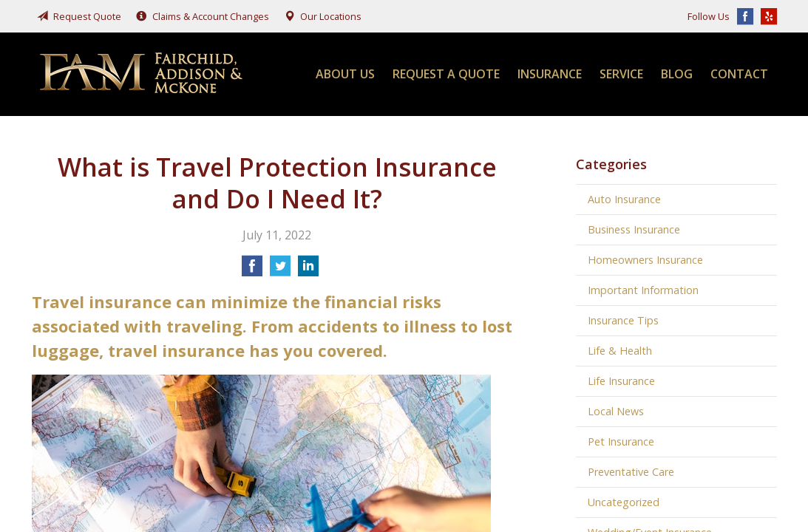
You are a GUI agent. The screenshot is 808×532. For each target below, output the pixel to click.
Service (621, 74)
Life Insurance (621, 381)
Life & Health (620, 351)
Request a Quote (446, 74)
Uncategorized (624, 502)
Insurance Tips (623, 320)
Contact (739, 74)
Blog (677, 74)
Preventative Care (631, 472)
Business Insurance (634, 229)
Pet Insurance (621, 441)
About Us (345, 74)
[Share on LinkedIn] (308, 270)
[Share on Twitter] (280, 270)
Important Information (643, 290)
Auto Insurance (624, 199)
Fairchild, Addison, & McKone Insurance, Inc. (143, 74)
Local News (616, 411)
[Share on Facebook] (252, 270)
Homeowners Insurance (645, 260)
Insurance (550, 74)
